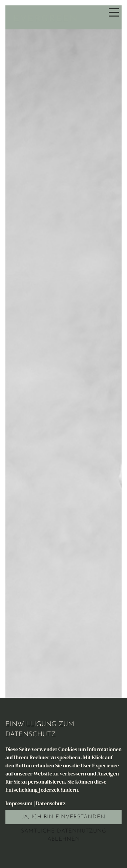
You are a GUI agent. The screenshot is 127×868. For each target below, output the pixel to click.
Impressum (19, 803)
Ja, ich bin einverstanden (64, 817)
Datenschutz (51, 803)
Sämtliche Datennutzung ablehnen (64, 835)
